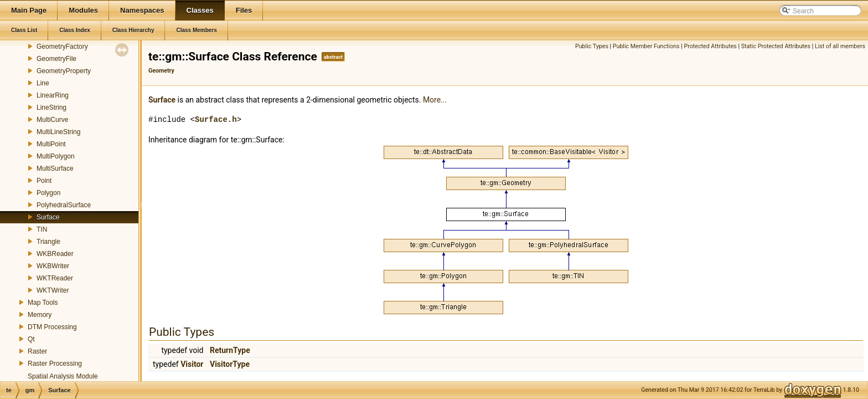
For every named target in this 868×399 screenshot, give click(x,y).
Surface (48, 217)
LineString (51, 108)
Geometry (161, 71)
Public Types (592, 46)
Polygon (48, 193)
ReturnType (230, 350)
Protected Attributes (711, 46)
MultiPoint (51, 144)
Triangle (48, 242)
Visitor (192, 364)
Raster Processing (55, 364)
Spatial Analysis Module (63, 376)
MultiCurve (52, 120)
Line (43, 83)
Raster (37, 351)
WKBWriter (53, 266)
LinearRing (53, 95)
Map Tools (43, 303)
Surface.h (216, 119)
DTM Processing (52, 327)
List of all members (840, 46)
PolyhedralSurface (64, 205)
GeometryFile (56, 59)
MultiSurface (55, 168)
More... (435, 100)
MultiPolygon (56, 156)
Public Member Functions (646, 46)
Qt (31, 339)
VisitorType (230, 364)
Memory (40, 315)
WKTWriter (53, 290)
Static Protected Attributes (776, 46)
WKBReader (55, 254)
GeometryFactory (62, 47)
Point (44, 181)
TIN (42, 229)
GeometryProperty (64, 71)
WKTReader (55, 278)
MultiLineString (58, 132)
